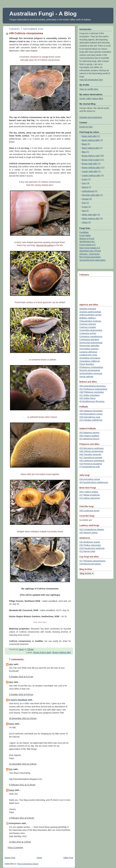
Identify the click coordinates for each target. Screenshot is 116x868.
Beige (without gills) (91, 140)
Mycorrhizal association (90, 257)
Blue (84, 152)
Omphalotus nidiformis (90, 361)
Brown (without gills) (62, 653)
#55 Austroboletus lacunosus (93, 386)
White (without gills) (91, 219)
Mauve (85, 187)
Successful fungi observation (93, 260)
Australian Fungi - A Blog (43, 14)
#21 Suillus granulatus (90, 395)
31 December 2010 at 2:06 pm (23, 764)
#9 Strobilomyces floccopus (92, 401)
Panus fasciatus (87, 364)
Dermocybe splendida (89, 346)
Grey (84, 183)
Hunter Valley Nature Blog (91, 99)
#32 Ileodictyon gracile (90, 542)
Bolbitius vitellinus (88, 318)
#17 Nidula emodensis (90, 495)
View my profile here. (89, 89)
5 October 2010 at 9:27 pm (21, 677)
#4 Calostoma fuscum (89, 439)
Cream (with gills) (90, 172)
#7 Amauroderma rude (90, 467)
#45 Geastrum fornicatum (91, 411)
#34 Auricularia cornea (90, 479)
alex (11, 664)
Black (84, 144)
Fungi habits (85, 235)
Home (39, 858)
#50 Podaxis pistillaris (89, 436)
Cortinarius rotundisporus (91, 337)
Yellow (85, 222)
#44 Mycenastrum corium (91, 414)
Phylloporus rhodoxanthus (91, 367)
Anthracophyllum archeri (91, 315)
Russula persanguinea (90, 370)
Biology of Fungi (87, 239)
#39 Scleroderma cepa (90, 417)
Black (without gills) (91, 148)
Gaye (12, 724)
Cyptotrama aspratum (89, 340)
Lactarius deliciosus (88, 352)
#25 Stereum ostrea (89, 533)
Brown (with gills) (90, 164)
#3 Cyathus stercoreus (90, 498)
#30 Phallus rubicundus (90, 545)
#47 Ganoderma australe (91, 458)
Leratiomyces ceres (88, 355)
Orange (85, 199)
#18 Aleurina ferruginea (90, 564)
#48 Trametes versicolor (90, 454)
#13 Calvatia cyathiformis (91, 420)
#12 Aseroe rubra (87, 551)
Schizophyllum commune (91, 373)
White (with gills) (89, 215)
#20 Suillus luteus (88, 398)
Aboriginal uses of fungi (90, 251)
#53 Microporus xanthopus (92, 448)
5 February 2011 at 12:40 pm (22, 785)
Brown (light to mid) (91, 156)
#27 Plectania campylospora (92, 561)
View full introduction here (91, 80)
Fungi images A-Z (88, 245)
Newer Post (10, 858)
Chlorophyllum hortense (90, 321)
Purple (85, 207)
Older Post (68, 858)
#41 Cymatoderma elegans (92, 530)
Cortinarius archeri (88, 333)
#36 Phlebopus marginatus (92, 392)
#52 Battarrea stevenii (90, 433)
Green (85, 179)
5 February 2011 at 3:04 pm (22, 818)
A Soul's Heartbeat (18, 700)
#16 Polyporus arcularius (91, 464)
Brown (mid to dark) (42, 653)
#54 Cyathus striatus (89, 492)
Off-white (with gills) (91, 195)
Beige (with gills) (89, 136)
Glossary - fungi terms (90, 254)
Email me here (86, 127)
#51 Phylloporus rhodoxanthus (93, 389)
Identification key (87, 242)
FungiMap (84, 232)
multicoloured (88, 191)
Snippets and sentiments (91, 117)
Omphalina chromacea (90, 358)
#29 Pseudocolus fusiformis (92, 548)
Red (84, 211)
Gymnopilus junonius (89, 349)
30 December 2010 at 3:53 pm (23, 718)
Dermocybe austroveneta (91, 343)
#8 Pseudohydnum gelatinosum (94, 482)
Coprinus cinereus (88, 324)
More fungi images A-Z (90, 248)
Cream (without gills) (91, 176)
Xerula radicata (86, 377)
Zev (11, 769)
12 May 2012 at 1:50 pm (20, 842)
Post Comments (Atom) (28, 864)
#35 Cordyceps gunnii (89, 511)
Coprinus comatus (88, 327)
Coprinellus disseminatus (91, 330)
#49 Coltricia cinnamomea (91, 451)
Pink (84, 203)
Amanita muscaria (88, 309)
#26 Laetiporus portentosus (92, 461)
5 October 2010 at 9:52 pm (21, 695)
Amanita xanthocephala (90, 312)
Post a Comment (15, 848)
